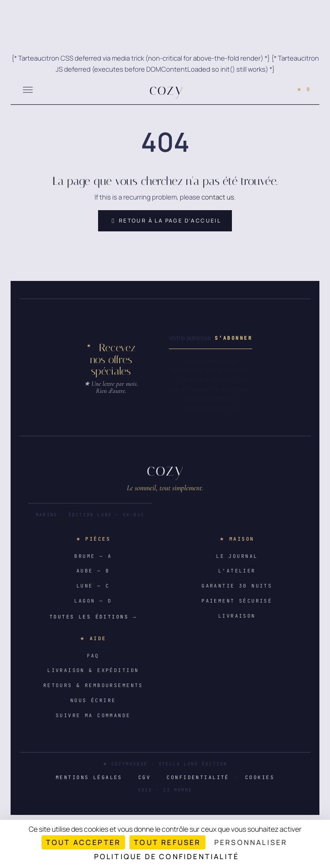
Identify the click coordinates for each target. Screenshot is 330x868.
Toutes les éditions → (93, 617)
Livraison (237, 616)
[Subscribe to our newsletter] (233, 338)
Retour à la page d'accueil (165, 221)
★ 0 (304, 89)
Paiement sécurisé (237, 601)
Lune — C (93, 586)
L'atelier (237, 571)
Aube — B (93, 571)
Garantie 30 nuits (237, 586)
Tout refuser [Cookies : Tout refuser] (167, 842)
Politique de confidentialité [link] (167, 856)
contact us (218, 197)
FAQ (93, 656)
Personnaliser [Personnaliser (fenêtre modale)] (251, 842)
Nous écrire (93, 700)
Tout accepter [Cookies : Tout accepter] (83, 842)
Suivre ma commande (93, 715)
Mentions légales (89, 777)
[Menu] (28, 89)
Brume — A (93, 556)
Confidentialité (198, 777)
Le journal (237, 556)
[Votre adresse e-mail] (190, 338)
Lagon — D (93, 601)
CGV (144, 777)
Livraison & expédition (93, 670)
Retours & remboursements (93, 685)
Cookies (260, 777)
